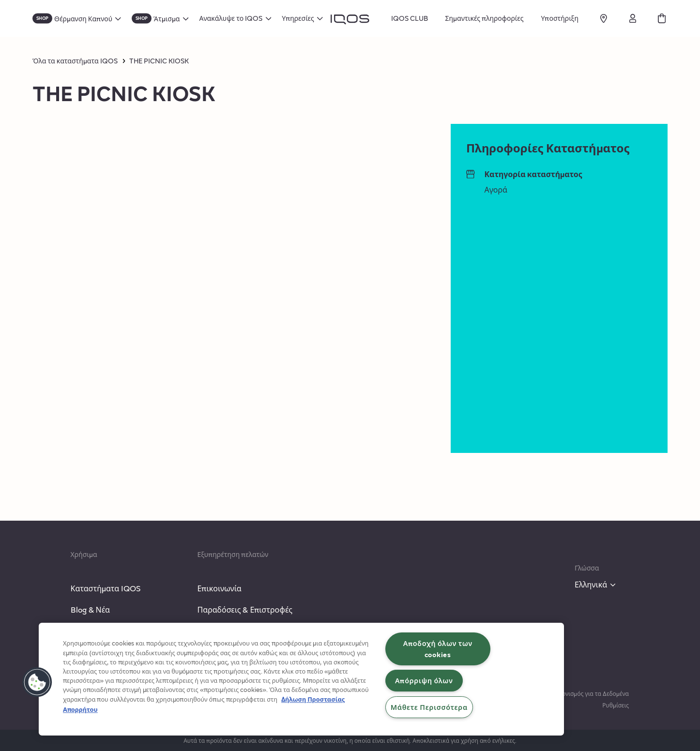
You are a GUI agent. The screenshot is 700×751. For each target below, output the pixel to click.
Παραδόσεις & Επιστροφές (245, 609)
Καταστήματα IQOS (106, 588)
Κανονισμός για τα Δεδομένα (590, 693)
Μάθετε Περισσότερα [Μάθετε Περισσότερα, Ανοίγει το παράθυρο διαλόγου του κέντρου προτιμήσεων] (429, 707)
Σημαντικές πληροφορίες (485, 18)
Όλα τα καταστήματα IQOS (75, 61)
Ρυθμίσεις (616, 705)
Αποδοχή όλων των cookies (438, 649)
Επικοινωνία (219, 588)
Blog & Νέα (91, 609)
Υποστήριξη (560, 18)
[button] (37, 682)
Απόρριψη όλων (424, 680)
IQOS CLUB (410, 18)
